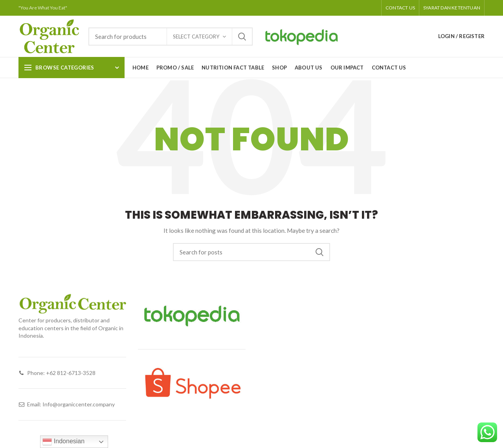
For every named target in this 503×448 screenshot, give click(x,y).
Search (242, 37)
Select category (196, 37)
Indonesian (63, 442)
